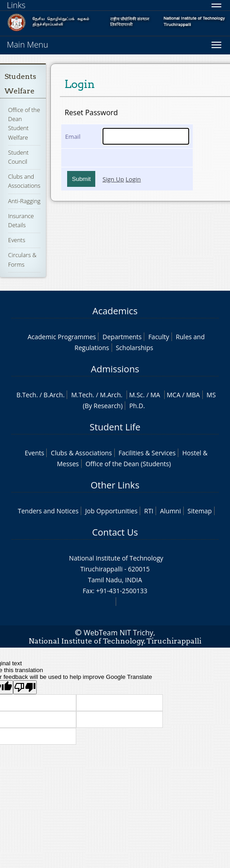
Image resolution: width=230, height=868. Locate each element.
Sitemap (199, 511)
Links (16, 5)
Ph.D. (137, 406)
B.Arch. (54, 395)
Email (73, 137)
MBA (193, 395)
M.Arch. (111, 395)
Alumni (171, 511)
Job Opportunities (111, 511)
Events (17, 240)
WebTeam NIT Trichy (118, 633)
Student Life (115, 427)
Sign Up (113, 179)
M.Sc (136, 395)
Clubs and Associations (24, 181)
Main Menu (27, 44)
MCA (174, 395)
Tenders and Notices (48, 511)
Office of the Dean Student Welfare (24, 124)
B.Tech (26, 395)
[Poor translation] (25, 687)
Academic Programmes (62, 337)
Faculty (159, 337)
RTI (149, 511)
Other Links (115, 485)
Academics (115, 311)
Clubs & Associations (81, 453)
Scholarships (134, 348)
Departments (122, 337)
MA (155, 395)
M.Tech (82, 395)
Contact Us (115, 532)
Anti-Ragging (24, 201)
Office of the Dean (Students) (128, 464)
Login (133, 179)
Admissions (115, 369)
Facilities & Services (147, 453)
